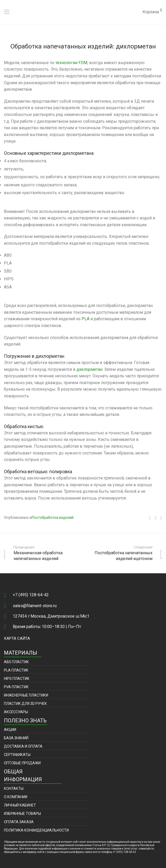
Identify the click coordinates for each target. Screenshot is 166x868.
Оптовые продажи (22, 763)
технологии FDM (71, 63)
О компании (16, 797)
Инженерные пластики (26, 695)
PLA (85, 319)
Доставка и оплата (23, 746)
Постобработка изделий (53, 518)
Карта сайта (17, 638)
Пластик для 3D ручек (25, 704)
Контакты (14, 789)
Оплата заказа (19, 822)
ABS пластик (16, 662)
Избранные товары (22, 814)
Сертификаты (17, 755)
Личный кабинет (20, 805)
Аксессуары (16, 712)
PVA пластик (16, 687)
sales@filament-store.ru (35, 606)
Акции (10, 730)
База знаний (16, 738)
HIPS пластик (17, 679)
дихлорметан (90, 369)
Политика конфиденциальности (36, 830)
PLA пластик (16, 670)
